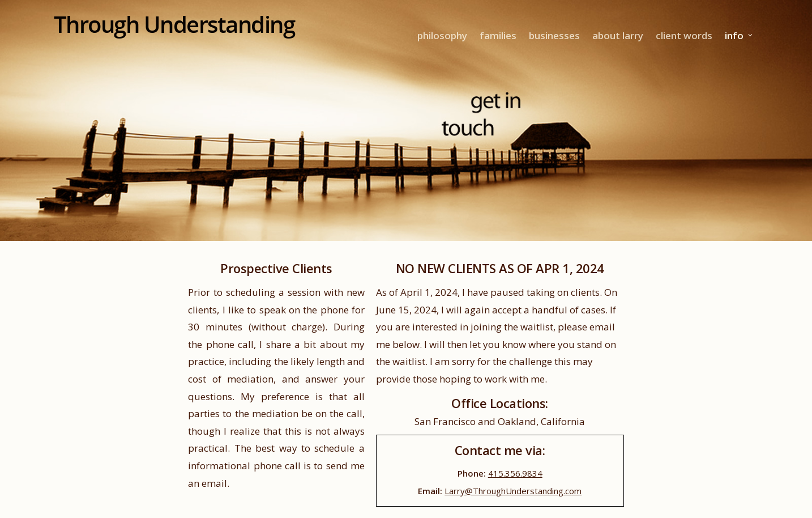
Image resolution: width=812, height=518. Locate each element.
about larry (618, 35)
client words (684, 35)
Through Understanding (174, 24)
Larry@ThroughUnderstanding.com (513, 491)
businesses (554, 35)
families (498, 35)
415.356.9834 (515, 473)
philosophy (442, 35)
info (739, 36)
